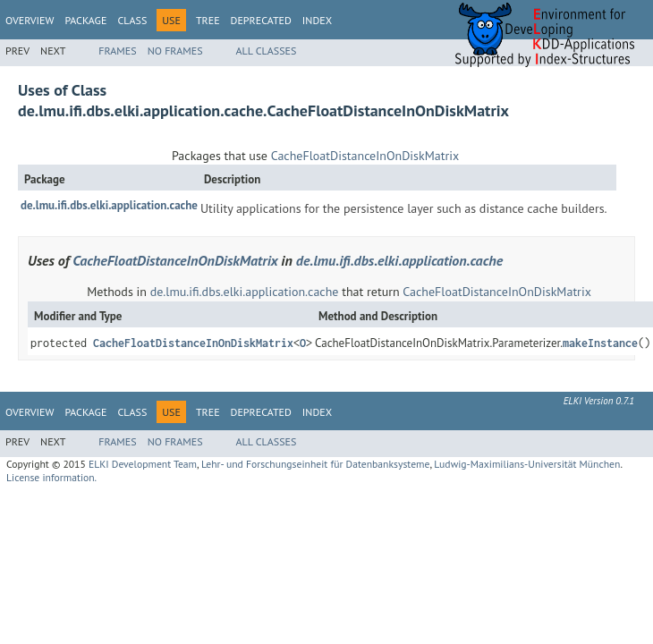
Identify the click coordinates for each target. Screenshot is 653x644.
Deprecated (261, 20)
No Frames (175, 51)
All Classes (267, 51)
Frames (117, 51)
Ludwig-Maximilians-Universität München (527, 464)
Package (85, 20)
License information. (51, 477)
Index (317, 20)
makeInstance (600, 343)
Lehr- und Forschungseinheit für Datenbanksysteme (316, 464)
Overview (30, 20)
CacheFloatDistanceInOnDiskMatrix (365, 156)
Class (132, 20)
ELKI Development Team (143, 464)
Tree (208, 20)
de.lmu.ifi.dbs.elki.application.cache (109, 205)
